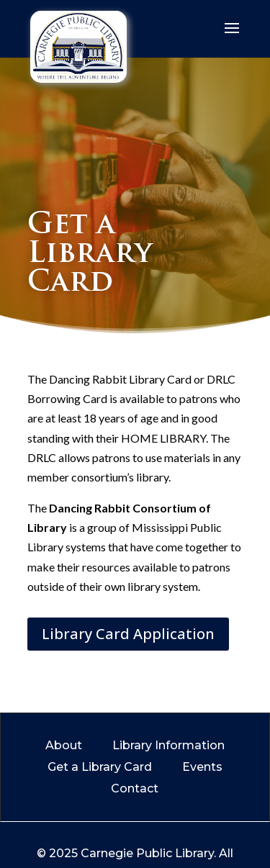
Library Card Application (128, 634)
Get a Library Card (100, 768)
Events (202, 768)
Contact (135, 790)
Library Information (168, 746)
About (64, 746)
